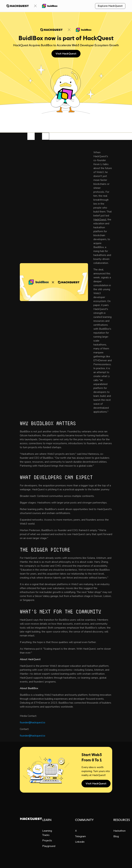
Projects (47, 841)
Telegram (80, 836)
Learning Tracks (47, 833)
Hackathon (119, 831)
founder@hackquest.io (33, 723)
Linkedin (80, 842)
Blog (116, 836)
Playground (49, 846)
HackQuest (100, 220)
